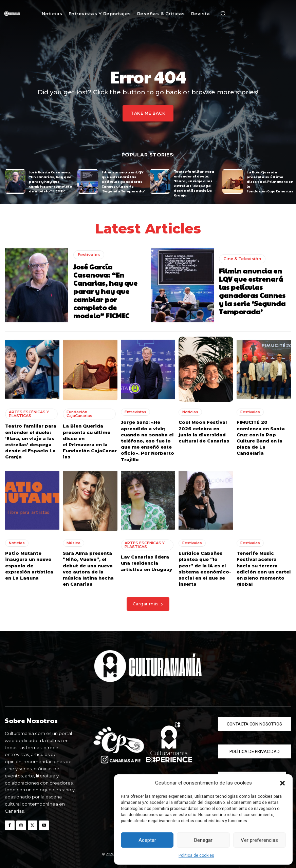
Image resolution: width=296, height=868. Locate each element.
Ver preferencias (259, 840)
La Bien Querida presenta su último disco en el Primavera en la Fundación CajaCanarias (270, 181)
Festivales (89, 254)
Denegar (203, 840)
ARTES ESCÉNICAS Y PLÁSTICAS (29, 414)
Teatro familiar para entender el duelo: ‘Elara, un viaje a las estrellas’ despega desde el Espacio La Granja (194, 183)
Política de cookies (196, 855)
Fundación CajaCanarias (79, 414)
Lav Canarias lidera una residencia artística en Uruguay (146, 563)
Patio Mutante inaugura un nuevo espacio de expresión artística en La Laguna (29, 565)
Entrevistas (135, 412)
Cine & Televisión (242, 258)
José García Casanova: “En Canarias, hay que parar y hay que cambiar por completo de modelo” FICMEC (50, 181)
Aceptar (147, 840)
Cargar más (148, 604)
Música (73, 543)
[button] (282, 783)
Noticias (190, 412)
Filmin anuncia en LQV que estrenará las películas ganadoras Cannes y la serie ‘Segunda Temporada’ (123, 181)
